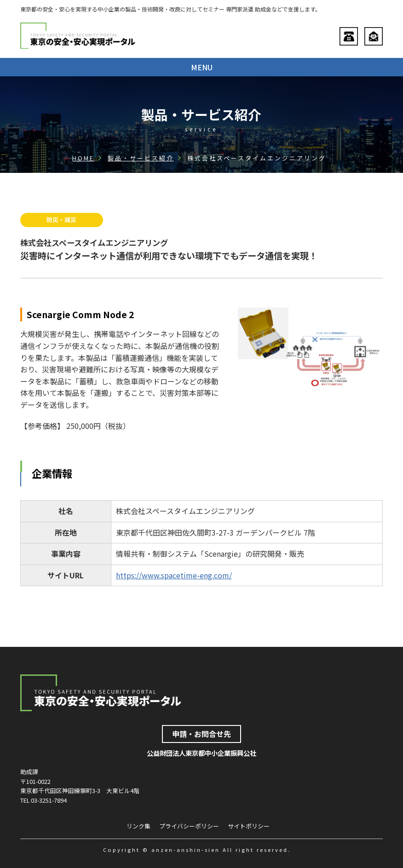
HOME (83, 158)
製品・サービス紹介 (141, 158)
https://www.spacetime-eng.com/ (174, 575)
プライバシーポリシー (189, 826)
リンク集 (138, 826)
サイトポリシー (249, 826)
